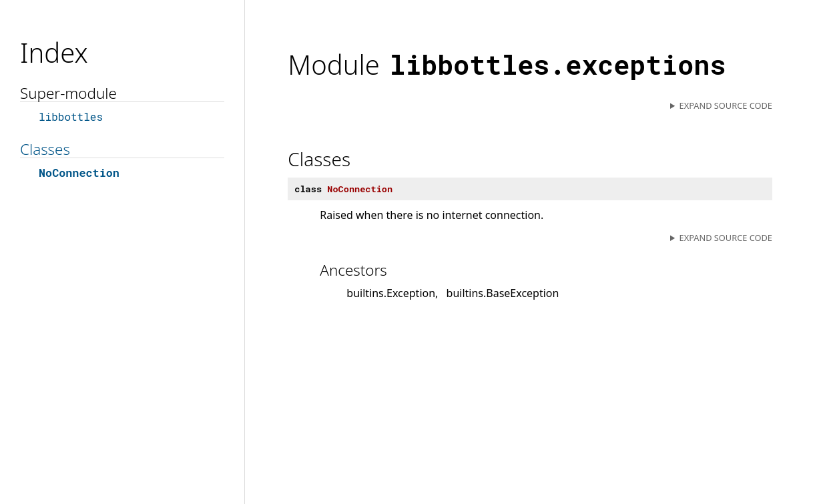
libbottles (71, 116)
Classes (45, 149)
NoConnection (79, 173)
